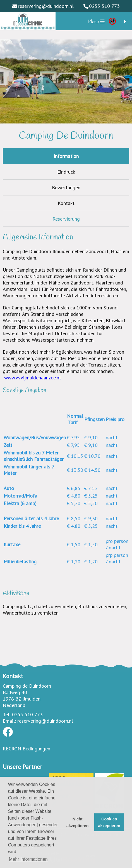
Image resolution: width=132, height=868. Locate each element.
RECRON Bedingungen (27, 749)
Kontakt (66, 203)
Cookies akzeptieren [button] (109, 822)
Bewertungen (66, 187)
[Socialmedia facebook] (8, 734)
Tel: (7, 714)
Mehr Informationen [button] (28, 859)
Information (66, 156)
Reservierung (66, 219)
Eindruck (66, 172)
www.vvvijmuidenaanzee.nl (33, 378)
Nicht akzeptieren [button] (77, 822)
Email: (9, 721)
